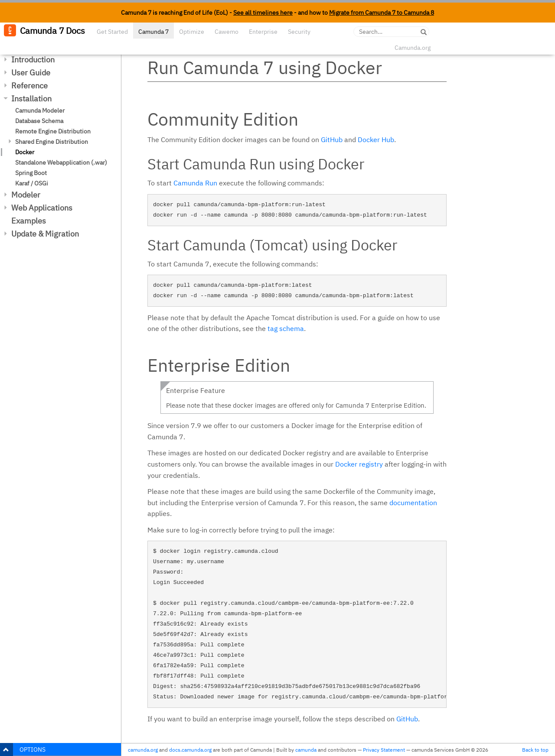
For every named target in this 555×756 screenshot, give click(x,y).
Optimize (192, 32)
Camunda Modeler (40, 110)
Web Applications (42, 208)
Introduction (33, 60)
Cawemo (227, 32)
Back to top (535, 750)
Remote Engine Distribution (53, 131)
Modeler (26, 195)
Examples (29, 221)
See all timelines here (263, 13)
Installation (31, 99)
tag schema (286, 328)
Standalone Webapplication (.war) (61, 162)
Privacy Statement (384, 750)
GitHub (332, 140)
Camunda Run (195, 183)
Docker (25, 152)
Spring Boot (31, 173)
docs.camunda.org (190, 750)
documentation (413, 503)
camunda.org (143, 750)
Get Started (112, 32)
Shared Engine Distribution (52, 142)
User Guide (31, 73)
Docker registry (359, 464)
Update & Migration (45, 234)
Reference (29, 86)
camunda (306, 750)
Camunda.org (413, 48)
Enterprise (263, 32)
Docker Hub (376, 140)
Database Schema (39, 121)
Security (299, 32)
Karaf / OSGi (32, 183)
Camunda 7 (153, 32)
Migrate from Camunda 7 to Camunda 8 (382, 13)
